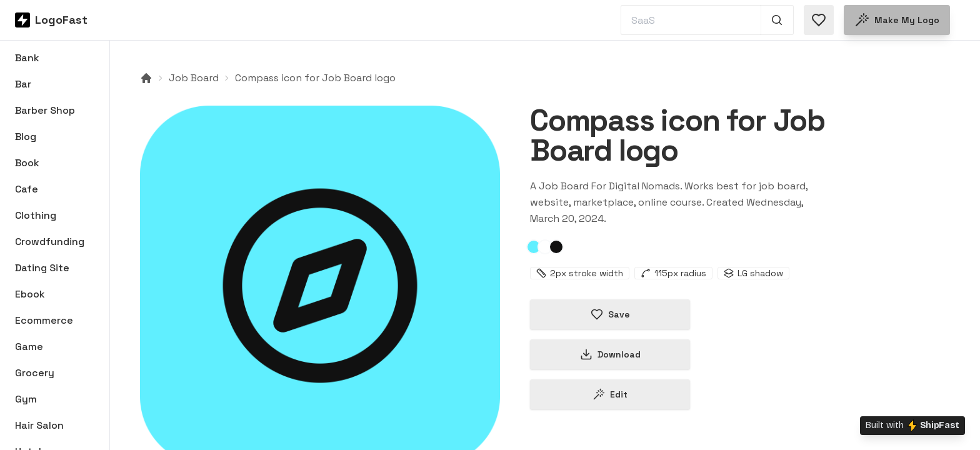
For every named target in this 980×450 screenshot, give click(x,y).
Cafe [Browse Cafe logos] (27, 189)
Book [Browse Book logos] (27, 163)
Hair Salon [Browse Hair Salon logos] (39, 425)
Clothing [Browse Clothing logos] (36, 215)
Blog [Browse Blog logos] (26, 137)
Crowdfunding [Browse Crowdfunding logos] (50, 242)
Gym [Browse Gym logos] (26, 399)
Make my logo (897, 20)
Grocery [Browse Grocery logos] (35, 373)
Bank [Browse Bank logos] (27, 58)
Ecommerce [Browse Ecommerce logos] (44, 320)
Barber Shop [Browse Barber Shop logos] (45, 110)
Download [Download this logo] (610, 354)
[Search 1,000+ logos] (777, 20)
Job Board (194, 78)
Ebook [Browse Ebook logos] (30, 294)
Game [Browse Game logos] (29, 347)
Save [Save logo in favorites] (610, 314)
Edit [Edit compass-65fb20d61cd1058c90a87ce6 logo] (610, 394)
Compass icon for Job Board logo (315, 78)
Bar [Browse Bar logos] (23, 84)
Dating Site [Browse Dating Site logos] (42, 268)
